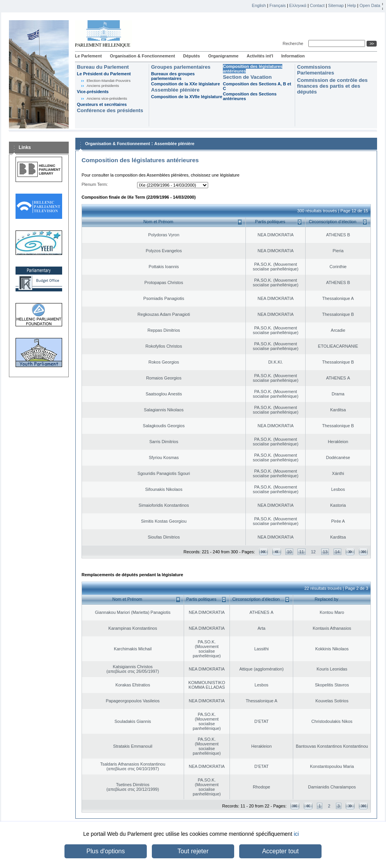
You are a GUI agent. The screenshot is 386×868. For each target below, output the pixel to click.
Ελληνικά (298, 5)
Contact (317, 5)
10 (289, 552)
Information (293, 56)
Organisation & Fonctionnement (142, 56)
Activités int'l (260, 56)
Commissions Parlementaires (316, 70)
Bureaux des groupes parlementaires (173, 76)
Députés (192, 56)
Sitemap (336, 5)
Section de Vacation (247, 77)
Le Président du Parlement (104, 74)
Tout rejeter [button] (193, 851)
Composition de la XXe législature (185, 84)
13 (325, 552)
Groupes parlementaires (181, 67)
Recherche (294, 43)
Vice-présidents (93, 92)
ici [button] (296, 834)
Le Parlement (88, 56)
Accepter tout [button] (280, 851)
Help (352, 5)
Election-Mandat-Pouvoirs (109, 81)
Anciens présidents (103, 86)
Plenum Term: (95, 184)
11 (301, 552)
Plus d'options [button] (105, 851)
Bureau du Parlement (103, 67)
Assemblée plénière (175, 90)
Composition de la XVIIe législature (187, 97)
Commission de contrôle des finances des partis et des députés (332, 86)
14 (337, 552)
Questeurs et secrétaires (102, 104)
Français (278, 5)
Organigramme (223, 56)
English (259, 5)
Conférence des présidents (110, 110)
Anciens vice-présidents (107, 98)
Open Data (370, 5)
